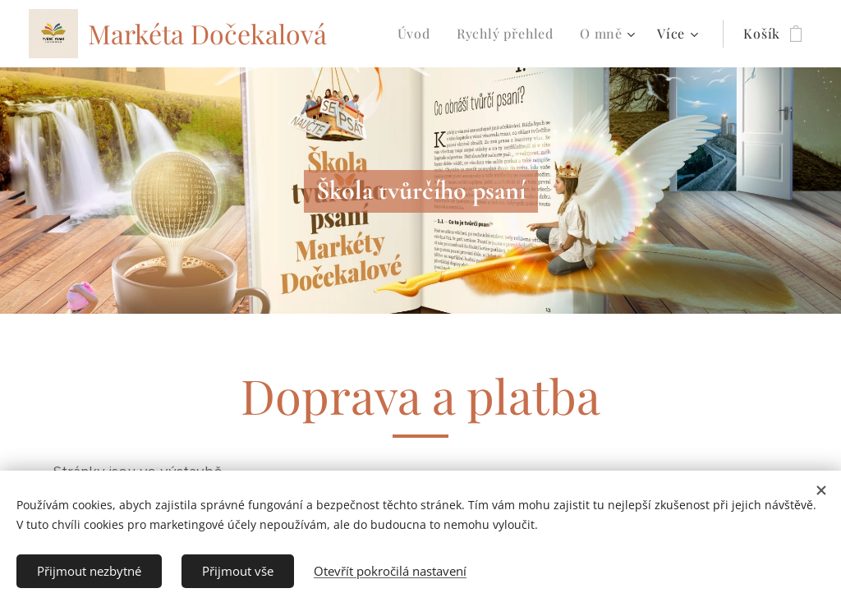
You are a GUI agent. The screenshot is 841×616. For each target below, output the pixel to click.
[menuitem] (418, 34)
